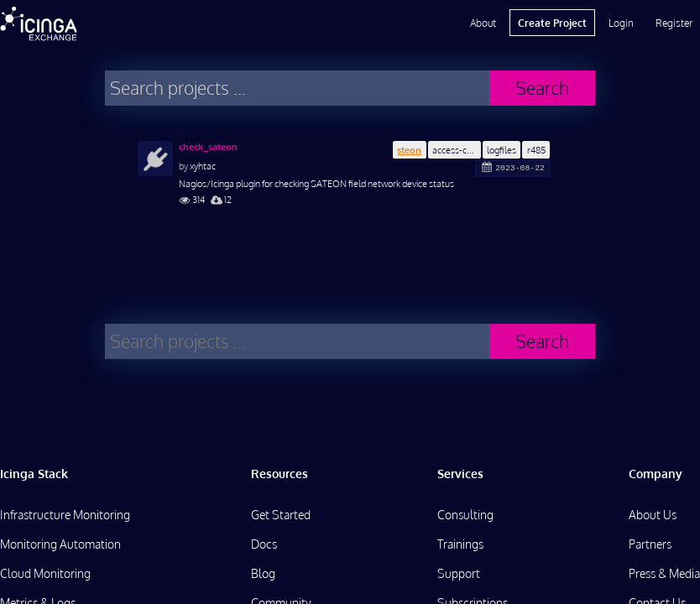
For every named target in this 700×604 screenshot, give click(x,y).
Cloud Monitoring (45, 573)
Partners (650, 544)
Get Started (281, 515)
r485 (536, 150)
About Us (653, 515)
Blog (263, 573)
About (483, 23)
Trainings (460, 544)
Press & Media (664, 573)
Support (459, 573)
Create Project (552, 23)
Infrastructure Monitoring (65, 515)
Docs (264, 544)
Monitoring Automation (60, 544)
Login (621, 23)
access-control (457, 150)
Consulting (465, 515)
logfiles (501, 150)
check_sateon (208, 147)
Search (542, 88)
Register (674, 23)
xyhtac (203, 166)
